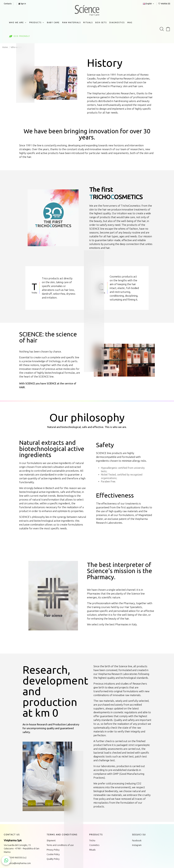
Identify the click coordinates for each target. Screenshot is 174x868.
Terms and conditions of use (60, 845)
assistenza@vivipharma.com (17, 863)
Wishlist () (164, 4)
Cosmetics (94, 845)
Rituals (92, 850)
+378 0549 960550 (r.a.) (15, 858)
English (149, 4)
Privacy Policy (53, 850)
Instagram (137, 845)
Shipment (51, 841)
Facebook (137, 841)
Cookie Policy (53, 854)
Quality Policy (53, 859)
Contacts (8, 4)
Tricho (92, 841)
